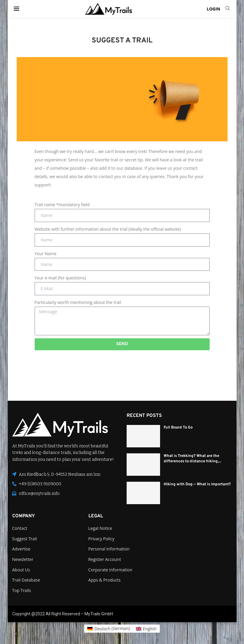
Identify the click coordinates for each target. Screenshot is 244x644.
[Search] (228, 9)
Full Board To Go (178, 428)
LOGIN (213, 9)
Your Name (46, 254)
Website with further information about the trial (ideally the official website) (108, 229)
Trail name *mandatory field (62, 205)
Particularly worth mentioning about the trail (78, 302)
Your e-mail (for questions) (60, 278)
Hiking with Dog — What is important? (197, 484)
